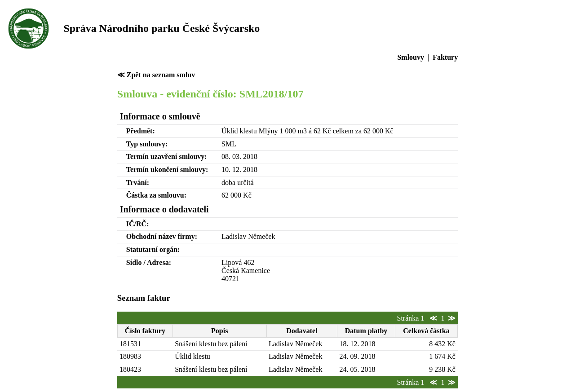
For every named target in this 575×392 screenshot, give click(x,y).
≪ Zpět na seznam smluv (156, 75)
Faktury (445, 57)
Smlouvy (411, 57)
